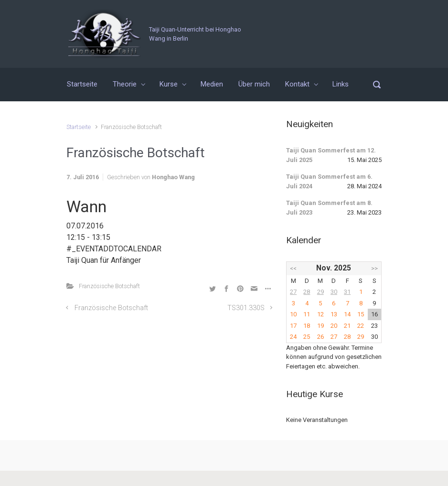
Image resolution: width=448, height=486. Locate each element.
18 (307, 326)
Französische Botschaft (109, 286)
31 (347, 292)
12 (320, 314)
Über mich (254, 84)
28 (307, 292)
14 (347, 314)
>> (374, 268)
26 (320, 337)
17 (293, 326)
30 (334, 292)
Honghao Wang (173, 177)
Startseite (82, 84)
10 (293, 314)
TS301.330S (246, 308)
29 (320, 292)
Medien (212, 84)
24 (293, 337)
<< (293, 268)
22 (361, 326)
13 (334, 314)
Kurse (169, 84)
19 (320, 326)
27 (293, 292)
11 (307, 314)
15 (361, 314)
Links (341, 84)
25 (307, 337)
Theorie (125, 84)
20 (334, 326)
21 (347, 326)
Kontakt (297, 84)
